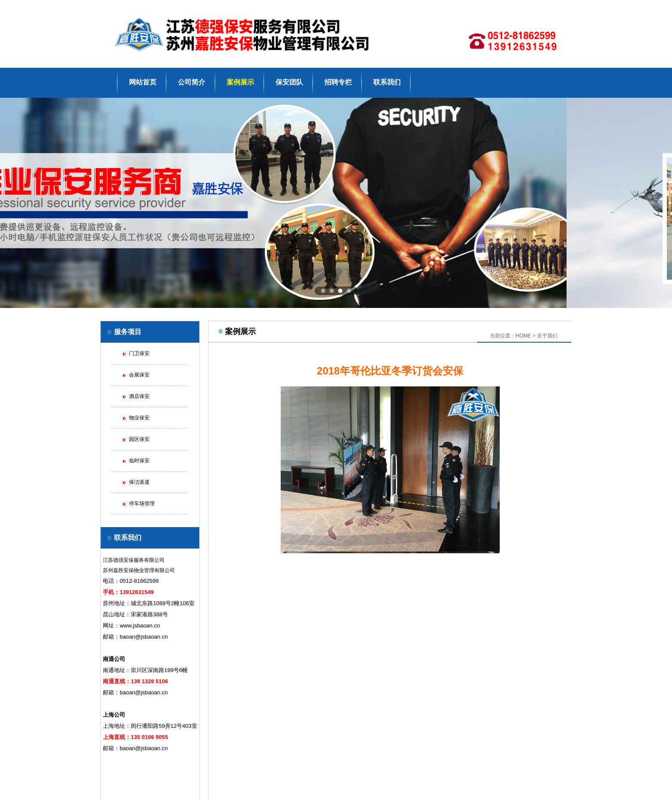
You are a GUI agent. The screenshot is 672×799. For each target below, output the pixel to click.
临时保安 (139, 461)
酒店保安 (139, 396)
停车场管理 (142, 504)
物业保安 (139, 418)
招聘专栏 (338, 82)
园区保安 (139, 439)
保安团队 (289, 82)
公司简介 (192, 82)
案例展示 (240, 82)
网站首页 (143, 82)
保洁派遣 (139, 482)
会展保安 (139, 375)
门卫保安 (139, 353)
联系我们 (387, 82)
